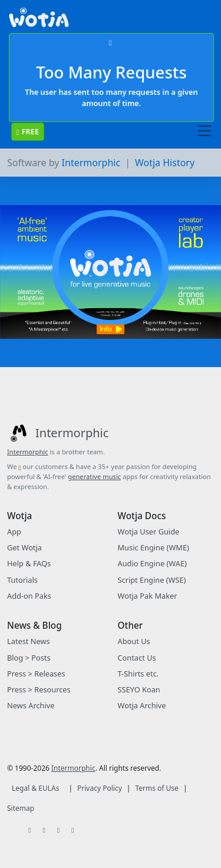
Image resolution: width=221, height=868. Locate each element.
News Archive (31, 705)
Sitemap (21, 808)
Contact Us (137, 658)
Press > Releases (36, 674)
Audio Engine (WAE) (152, 563)
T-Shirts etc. (138, 674)
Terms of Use (156, 788)
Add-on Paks (29, 596)
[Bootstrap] (39, 20)
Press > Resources (39, 689)
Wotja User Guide (149, 532)
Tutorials (22, 580)
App (14, 532)
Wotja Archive (142, 705)
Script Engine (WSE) (152, 580)
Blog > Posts (29, 658)
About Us (134, 641)
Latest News (29, 641)
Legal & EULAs (35, 788)
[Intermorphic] (58, 433)
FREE (28, 131)
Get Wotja (24, 547)
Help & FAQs (29, 563)
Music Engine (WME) (154, 547)
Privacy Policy (100, 788)
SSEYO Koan (139, 689)
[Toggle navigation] (204, 131)
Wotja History (165, 163)
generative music (94, 476)
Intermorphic (91, 163)
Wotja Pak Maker (148, 596)
